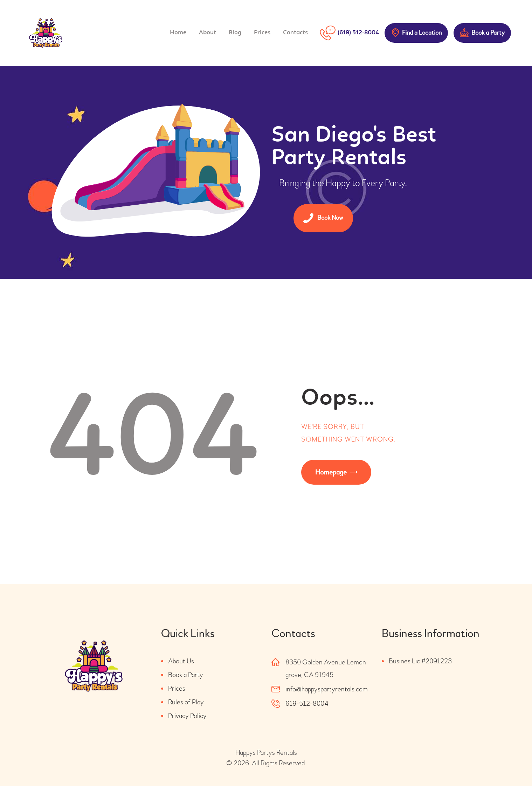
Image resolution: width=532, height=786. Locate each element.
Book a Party (186, 675)
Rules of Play (186, 702)
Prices (177, 688)
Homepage (331, 472)
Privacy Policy (187, 716)
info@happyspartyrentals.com (327, 689)
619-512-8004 (307, 703)
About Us (181, 661)
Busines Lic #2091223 (420, 661)
